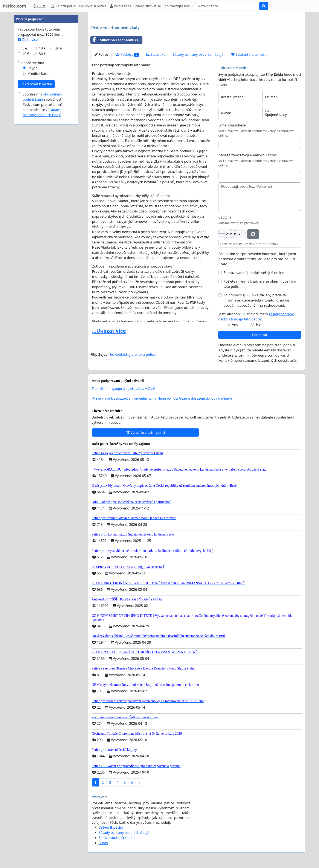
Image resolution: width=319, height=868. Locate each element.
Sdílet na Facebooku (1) (115, 40)
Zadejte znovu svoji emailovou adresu (248, 155)
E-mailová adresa (232, 125)
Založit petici (63, 6)
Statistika (156, 54)
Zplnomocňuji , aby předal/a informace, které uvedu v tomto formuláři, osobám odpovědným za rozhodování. (257, 300)
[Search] (227, 6)
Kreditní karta (38, 74)
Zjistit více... (29, 40)
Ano (235, 324)
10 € (42, 48)
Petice (101, 54)
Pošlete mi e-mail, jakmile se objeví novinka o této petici (260, 284)
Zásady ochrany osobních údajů (198, 54)
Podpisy (127, 55)
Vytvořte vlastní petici (145, 432)
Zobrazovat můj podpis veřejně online (254, 273)
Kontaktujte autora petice (133, 354)
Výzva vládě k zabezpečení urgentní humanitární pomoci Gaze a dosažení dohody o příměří (162, 398)
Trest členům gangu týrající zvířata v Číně (124, 389)
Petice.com (14, 6)
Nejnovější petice (93, 6)
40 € (26, 54)
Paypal (33, 68)
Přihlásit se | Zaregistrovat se (135, 6)
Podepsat (260, 335)
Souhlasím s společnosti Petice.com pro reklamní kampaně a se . (43, 105)
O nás (103, 843)
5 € (25, 48)
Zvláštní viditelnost (248, 54)
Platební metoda (31, 63)
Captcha (225, 217)
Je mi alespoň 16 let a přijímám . (256, 317)
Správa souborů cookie (117, 838)
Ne (258, 324)
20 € (59, 48)
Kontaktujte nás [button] (177, 6)
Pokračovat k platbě (36, 84)
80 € (42, 54)
